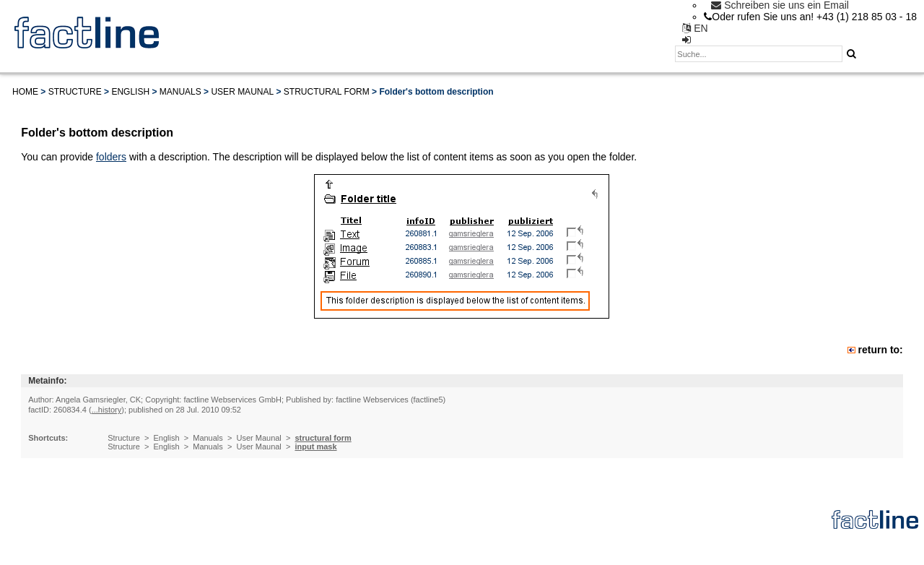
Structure (75, 92)
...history (107, 410)
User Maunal (242, 92)
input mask (315, 447)
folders (111, 157)
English (130, 92)
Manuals (180, 92)
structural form (327, 92)
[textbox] (759, 54)
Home (25, 92)
